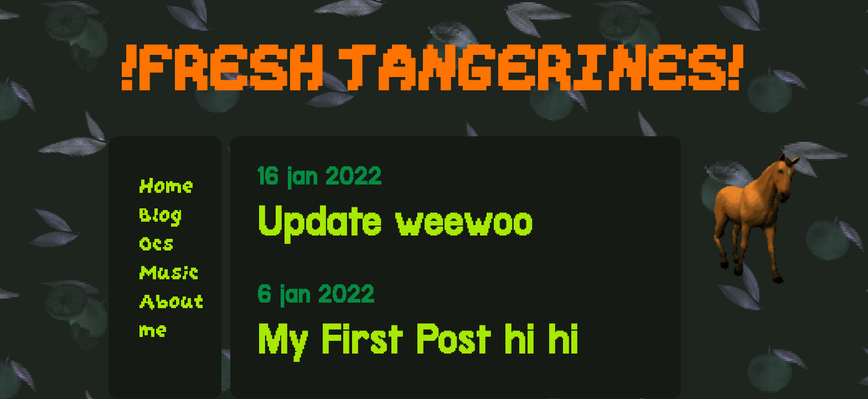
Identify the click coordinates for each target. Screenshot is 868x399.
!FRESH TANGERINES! (434, 68)
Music (169, 273)
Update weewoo (394, 222)
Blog (161, 215)
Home (167, 186)
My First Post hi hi (417, 340)
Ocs (157, 244)
